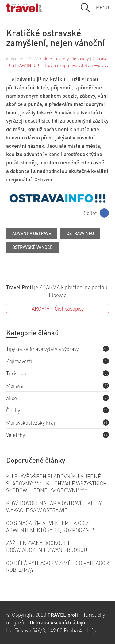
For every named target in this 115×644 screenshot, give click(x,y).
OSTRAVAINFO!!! (25, 65)
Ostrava (100, 58)
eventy (62, 58)
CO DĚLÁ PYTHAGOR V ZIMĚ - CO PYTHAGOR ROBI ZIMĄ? (57, 566)
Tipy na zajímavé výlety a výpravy (76, 65)
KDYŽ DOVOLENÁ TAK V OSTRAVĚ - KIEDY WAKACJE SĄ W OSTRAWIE (54, 506)
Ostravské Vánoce (33, 247)
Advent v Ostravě (32, 233)
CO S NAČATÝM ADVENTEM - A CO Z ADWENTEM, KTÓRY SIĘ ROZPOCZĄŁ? (50, 526)
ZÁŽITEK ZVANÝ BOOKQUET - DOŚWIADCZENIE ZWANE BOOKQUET (50, 546)
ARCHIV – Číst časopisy (58, 308)
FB (104, 213)
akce (47, 58)
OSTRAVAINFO (80, 233)
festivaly (81, 58)
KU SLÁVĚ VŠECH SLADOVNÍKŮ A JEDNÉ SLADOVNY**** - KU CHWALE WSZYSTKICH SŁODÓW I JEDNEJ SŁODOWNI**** (56, 483)
